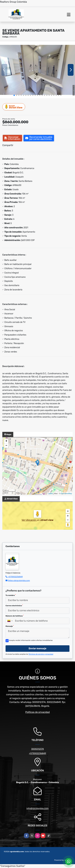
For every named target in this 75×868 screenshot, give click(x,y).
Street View (14, 107)
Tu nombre (11, 595)
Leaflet (50, 493)
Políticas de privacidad (38, 712)
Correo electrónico (14, 606)
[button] (14, 95)
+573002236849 (15, 577)
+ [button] (6, 441)
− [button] (6, 446)
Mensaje (10, 626)
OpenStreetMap (66, 493)
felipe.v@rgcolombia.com (19, 581)
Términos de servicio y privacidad (41, 654)
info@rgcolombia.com (38, 808)
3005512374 (37, 749)
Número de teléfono (15, 616)
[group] (37, 70)
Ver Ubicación (29, 520)
